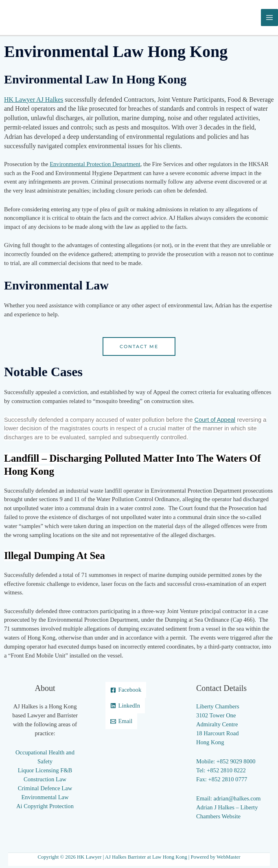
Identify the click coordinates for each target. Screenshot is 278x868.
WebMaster (228, 859)
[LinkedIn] (125, 707)
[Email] (121, 723)
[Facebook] (126, 692)
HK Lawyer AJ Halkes (34, 101)
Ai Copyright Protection (45, 808)
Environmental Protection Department (95, 166)
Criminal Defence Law (45, 790)
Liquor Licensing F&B (45, 772)
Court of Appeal (215, 421)
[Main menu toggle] (269, 18)
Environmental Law (45, 799)
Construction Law (45, 781)
